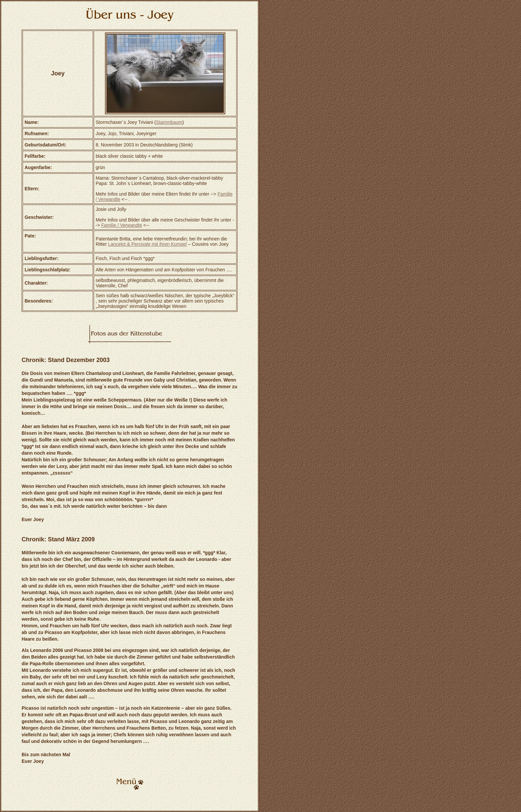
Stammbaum (169, 122)
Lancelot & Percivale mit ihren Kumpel (147, 244)
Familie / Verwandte (122, 225)
